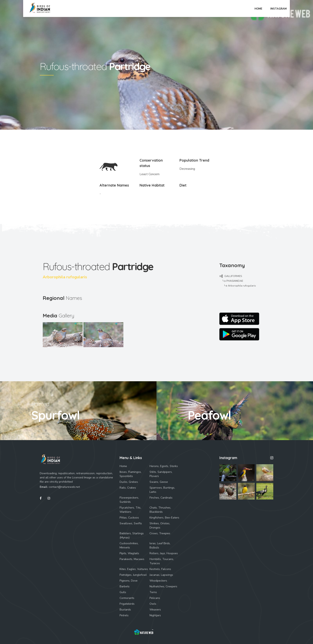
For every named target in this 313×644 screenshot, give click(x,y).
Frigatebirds (127, 604)
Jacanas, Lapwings (161, 575)
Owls (153, 604)
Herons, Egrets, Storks (164, 466)
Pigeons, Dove (129, 581)
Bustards (125, 610)
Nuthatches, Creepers (163, 586)
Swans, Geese (159, 482)
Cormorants (127, 598)
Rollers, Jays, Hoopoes (164, 553)
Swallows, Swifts (131, 523)
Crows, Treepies (160, 533)
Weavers (155, 610)
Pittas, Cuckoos (129, 518)
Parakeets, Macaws (132, 559)
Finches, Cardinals (161, 498)
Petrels (124, 615)
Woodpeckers (158, 581)
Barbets (125, 586)
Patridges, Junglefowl (133, 575)
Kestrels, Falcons (160, 569)
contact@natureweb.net (64, 487)
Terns (153, 592)
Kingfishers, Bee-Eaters (164, 518)
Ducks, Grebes (129, 482)
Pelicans (155, 598)
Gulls (123, 592)
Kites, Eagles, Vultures (134, 569)
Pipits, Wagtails (129, 553)
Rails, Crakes (128, 488)
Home (123, 466)
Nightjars (155, 615)
